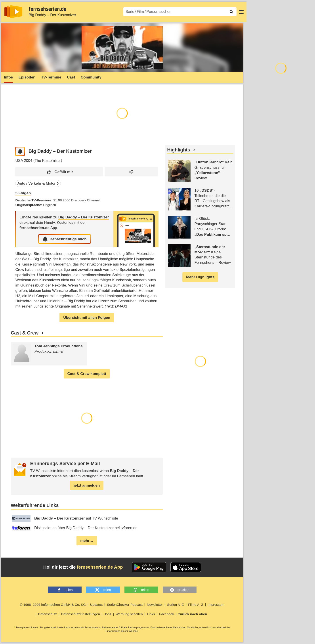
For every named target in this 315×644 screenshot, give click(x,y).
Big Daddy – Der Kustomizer (52, 15)
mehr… (87, 541)
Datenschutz (47, 614)
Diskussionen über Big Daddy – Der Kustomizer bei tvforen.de (75, 528)
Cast (71, 77)
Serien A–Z (176, 605)
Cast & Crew (25, 333)
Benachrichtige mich (64, 239)
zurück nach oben (193, 614)
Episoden (27, 77)
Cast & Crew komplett (87, 374)
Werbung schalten (129, 614)
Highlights (179, 150)
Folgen (23, 193)
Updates (96, 605)
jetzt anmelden (87, 485)
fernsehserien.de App (100, 567)
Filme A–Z (196, 605)
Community (91, 77)
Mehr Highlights (200, 277)
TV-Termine (51, 77)
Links (151, 614)
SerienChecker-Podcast (125, 605)
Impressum (216, 605)
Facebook (167, 614)
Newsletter (155, 605)
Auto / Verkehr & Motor (36, 183)
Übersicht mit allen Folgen (87, 318)
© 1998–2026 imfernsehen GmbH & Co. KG (53, 605)
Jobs (108, 614)
